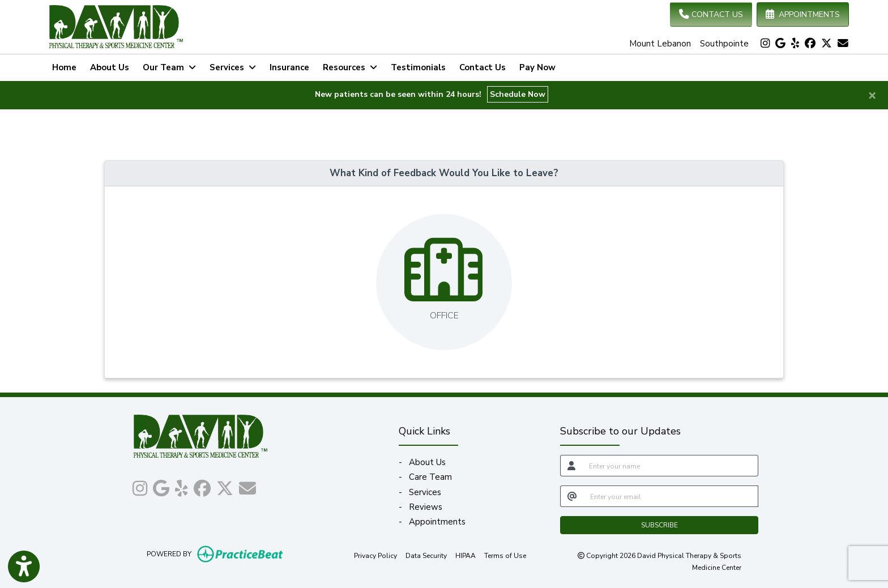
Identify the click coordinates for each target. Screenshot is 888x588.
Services (425, 492)
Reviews (426, 507)
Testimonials (418, 67)
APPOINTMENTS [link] (803, 14)
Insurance (289, 67)
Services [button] (233, 67)
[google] (780, 44)
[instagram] (765, 44)
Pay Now (541, 66)
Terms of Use (505, 555)
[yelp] (795, 44)
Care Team (430, 477)
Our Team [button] (169, 67)
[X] (827, 44)
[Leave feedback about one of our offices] (444, 282)
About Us (110, 67)
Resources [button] (350, 67)
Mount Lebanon (660, 44)
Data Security (426, 555)
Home (64, 67)
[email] (671, 496)
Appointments (437, 522)
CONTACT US (711, 14)
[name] (670, 466)
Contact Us (483, 67)
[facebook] (810, 44)
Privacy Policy (375, 555)
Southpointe (724, 44)
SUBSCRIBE (659, 525)
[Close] (872, 95)
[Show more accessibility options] (24, 567)
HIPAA (466, 555)
